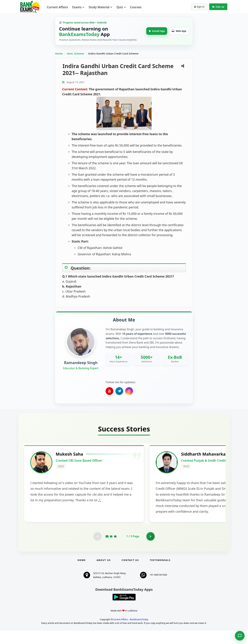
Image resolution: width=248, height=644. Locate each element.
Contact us (130, 573)
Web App (179, 31)
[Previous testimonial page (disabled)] (97, 550)
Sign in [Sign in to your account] (199, 7)
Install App (157, 31)
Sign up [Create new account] (218, 7)
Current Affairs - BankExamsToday (130, 633)
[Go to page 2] (111, 550)
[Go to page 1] (107, 550)
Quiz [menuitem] (120, 7)
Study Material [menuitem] (99, 7)
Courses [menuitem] (136, 7)
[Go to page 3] (115, 550)
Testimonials (160, 573)
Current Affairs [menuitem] (57, 7)
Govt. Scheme (76, 53)
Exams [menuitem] (77, 7)
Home (59, 53)
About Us (104, 573)
